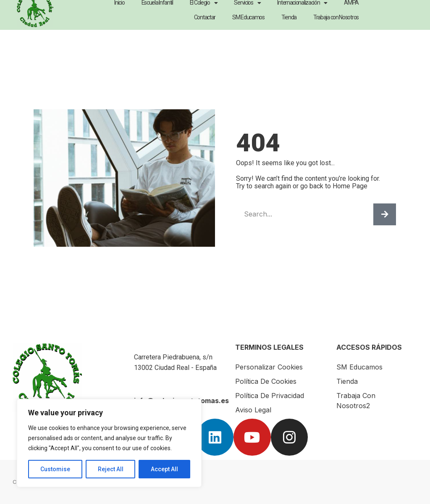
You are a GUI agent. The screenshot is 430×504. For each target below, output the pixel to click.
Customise (55, 469)
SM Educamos (359, 367)
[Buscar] (385, 214)
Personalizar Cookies (269, 367)
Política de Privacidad (270, 396)
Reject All (111, 469)
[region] (109, 443)
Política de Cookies (266, 381)
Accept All (164, 469)
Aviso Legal (253, 410)
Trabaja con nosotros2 (356, 401)
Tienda (347, 381)
